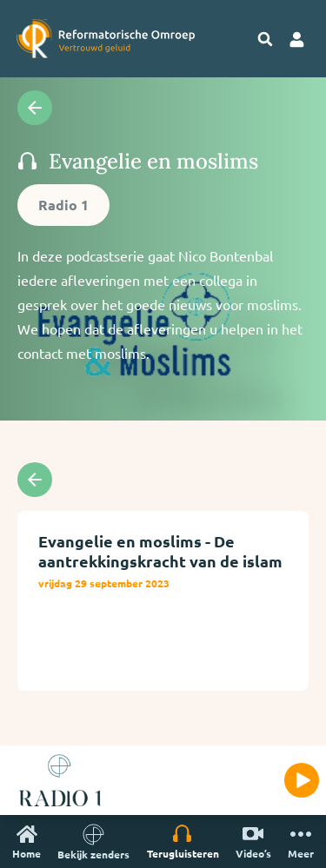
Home (27, 841)
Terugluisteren (183, 841)
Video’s (253, 841)
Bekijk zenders (93, 841)
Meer (301, 841)
